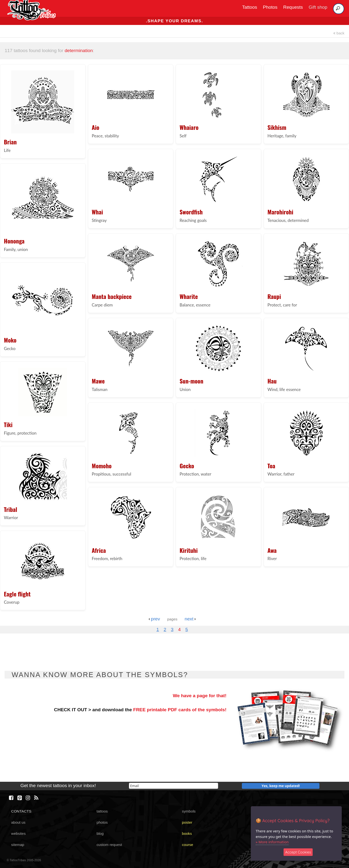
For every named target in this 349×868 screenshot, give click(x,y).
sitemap (18, 845)
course (188, 845)
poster (187, 822)
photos (102, 822)
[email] (174, 786)
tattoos (102, 811)
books (187, 833)
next (190, 619)
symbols (189, 811)
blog (100, 833)
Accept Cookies (298, 852)
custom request (109, 845)
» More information (272, 842)
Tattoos (250, 7)
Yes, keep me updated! (281, 786)
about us (18, 822)
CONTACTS (21, 811)
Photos (270, 7)
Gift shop (318, 7)
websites (18, 833)
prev (154, 619)
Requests (293, 7)
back (339, 33)
